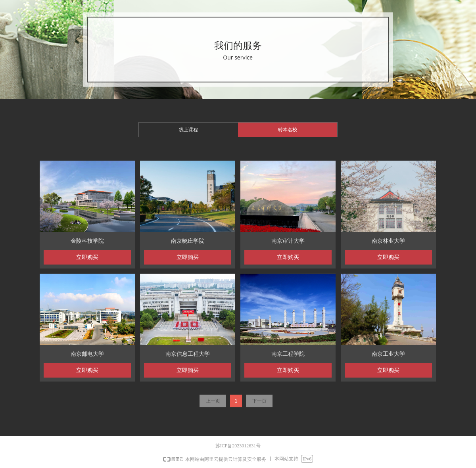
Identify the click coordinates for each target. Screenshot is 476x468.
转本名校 (288, 130)
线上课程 (188, 130)
